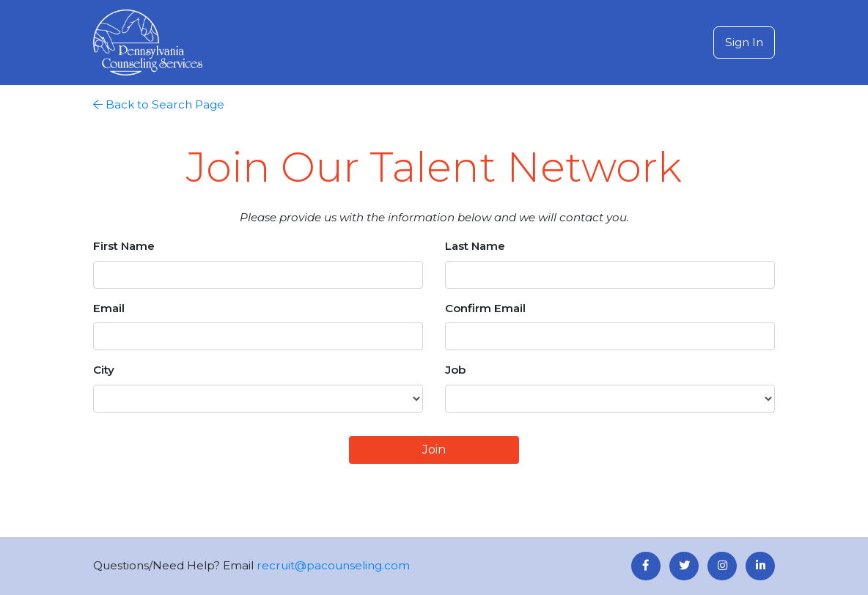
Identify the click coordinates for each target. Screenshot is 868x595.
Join (434, 450)
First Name (124, 246)
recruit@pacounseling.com (333, 565)
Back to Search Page (159, 104)
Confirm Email (485, 308)
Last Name (475, 246)
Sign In (744, 42)
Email (109, 308)
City (104, 370)
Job (455, 370)
